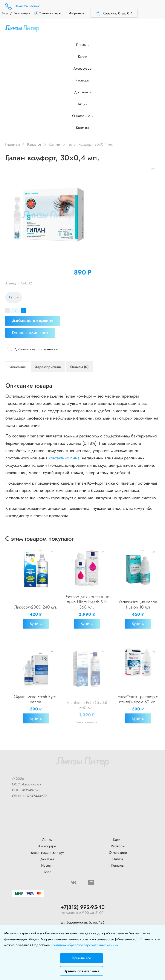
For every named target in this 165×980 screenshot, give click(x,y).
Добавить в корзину (33, 321)
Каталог (34, 144)
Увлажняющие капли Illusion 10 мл (138, 605)
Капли (83, 57)
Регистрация (22, 13)
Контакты (82, 128)
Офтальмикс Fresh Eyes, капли (36, 699)
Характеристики (48, 367)
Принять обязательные (82, 971)
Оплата (118, 859)
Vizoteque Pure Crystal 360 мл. (87, 705)
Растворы (82, 80)
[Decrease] (8, 311)
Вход (5, 13)
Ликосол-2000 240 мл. (36, 607)
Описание (18, 367)
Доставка (82, 92)
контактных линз (64, 458)
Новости (47, 865)
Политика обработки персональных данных (85, 945)
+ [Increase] (23, 311)
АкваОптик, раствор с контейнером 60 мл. (138, 699)
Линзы (83, 45)
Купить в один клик (30, 333)
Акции (83, 104)
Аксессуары (82, 68)
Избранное (74, 13)
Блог (47, 872)
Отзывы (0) (79, 367)
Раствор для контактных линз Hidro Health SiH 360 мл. (87, 602)
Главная (12, 144)
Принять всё (81, 958)
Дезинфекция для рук (47, 853)
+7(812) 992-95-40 (83, 907)
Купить (36, 623)
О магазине (83, 116)
